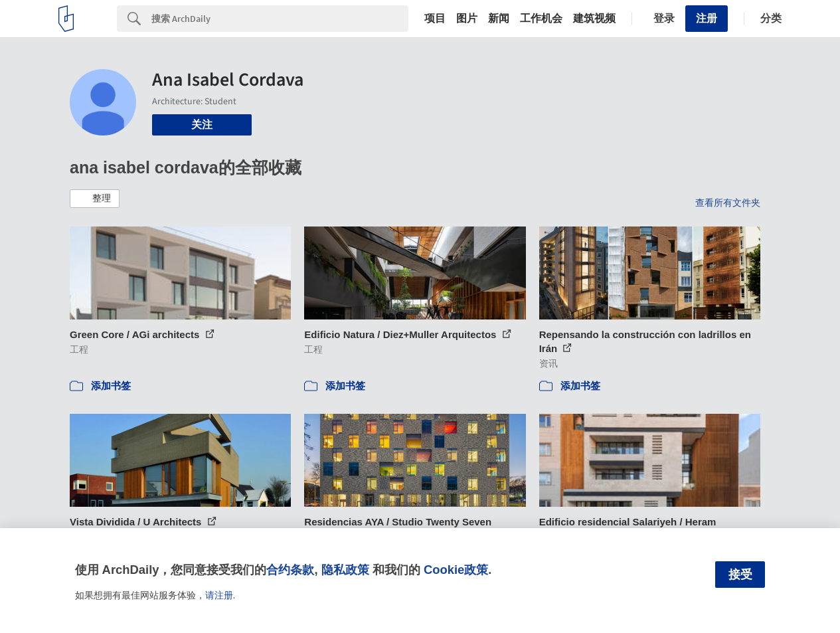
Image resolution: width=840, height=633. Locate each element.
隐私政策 (345, 570)
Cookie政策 (456, 570)
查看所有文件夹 (728, 203)
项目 (435, 19)
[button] (95, 199)
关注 (202, 125)
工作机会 (541, 19)
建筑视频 (594, 19)
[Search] (280, 19)
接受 (740, 575)
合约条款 (290, 570)
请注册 (219, 595)
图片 (467, 19)
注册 (707, 18)
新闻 (499, 19)
